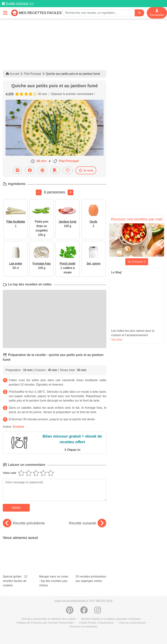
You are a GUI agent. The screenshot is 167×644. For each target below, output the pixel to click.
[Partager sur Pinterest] (42, 170)
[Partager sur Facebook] (30, 170)
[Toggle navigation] (5, 13)
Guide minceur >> (20, 3)
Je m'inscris (137, 262)
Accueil (12, 74)
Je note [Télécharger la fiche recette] (86, 170)
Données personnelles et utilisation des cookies (49, 597)
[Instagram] (98, 590)
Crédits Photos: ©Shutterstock (96, 601)
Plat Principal (32, 74)
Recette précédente (24, 523)
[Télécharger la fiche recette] (55, 170)
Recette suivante (88, 523)
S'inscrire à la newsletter (83, 605)
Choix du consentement (132, 601)
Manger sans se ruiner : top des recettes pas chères (55, 555)
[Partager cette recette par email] (17, 170)
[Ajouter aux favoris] (68, 170)
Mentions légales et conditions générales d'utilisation (111, 597)
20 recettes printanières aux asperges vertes (91, 553)
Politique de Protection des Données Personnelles (45, 601)
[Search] (139, 13)
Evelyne (19, 427)
